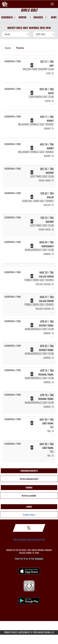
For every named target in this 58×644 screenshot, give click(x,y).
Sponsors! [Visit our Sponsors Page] (39, 559)
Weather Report (29, 515)
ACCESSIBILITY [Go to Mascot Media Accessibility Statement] (24, 632)
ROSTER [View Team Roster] (23, 17)
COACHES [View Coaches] (38, 17)
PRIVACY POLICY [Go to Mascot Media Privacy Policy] (11, 632)
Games (8, 48)
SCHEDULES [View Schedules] (7, 17)
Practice (20, 48)
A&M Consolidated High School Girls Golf (29, 539)
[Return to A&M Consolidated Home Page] (5, 4)
